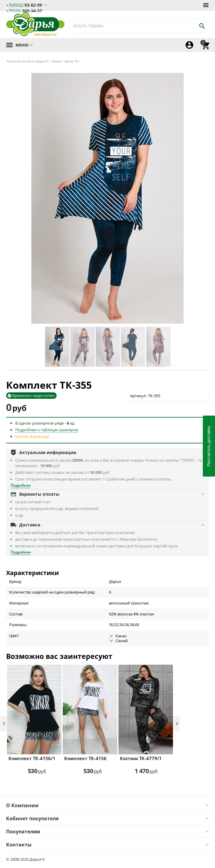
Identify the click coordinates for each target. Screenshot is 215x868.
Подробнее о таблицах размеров (47, 430)
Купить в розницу (32, 436)
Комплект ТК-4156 (85, 758)
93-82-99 (24, 5)
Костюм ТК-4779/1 (141, 758)
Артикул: (138, 396)
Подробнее (21, 485)
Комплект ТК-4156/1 (32, 758)
